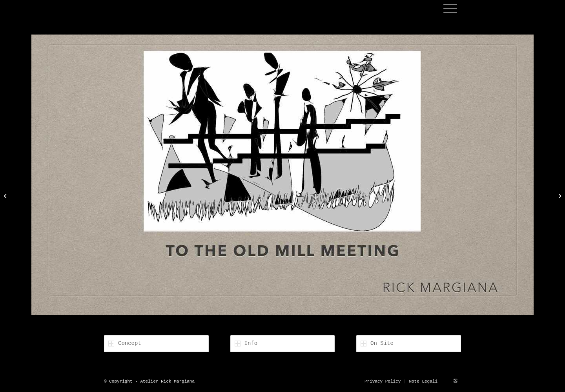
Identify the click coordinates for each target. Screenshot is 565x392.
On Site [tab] (377, 343)
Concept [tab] (125, 343)
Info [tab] (246, 343)
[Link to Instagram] (455, 381)
